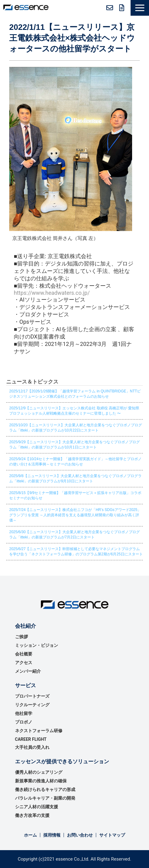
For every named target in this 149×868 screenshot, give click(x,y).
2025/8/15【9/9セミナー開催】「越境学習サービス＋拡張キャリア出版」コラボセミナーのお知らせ (75, 495)
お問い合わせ (110, 8)
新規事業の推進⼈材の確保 (41, 781)
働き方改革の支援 (32, 815)
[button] (140, 8)
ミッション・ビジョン (37, 645)
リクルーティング (32, 705)
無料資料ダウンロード (122, 8)
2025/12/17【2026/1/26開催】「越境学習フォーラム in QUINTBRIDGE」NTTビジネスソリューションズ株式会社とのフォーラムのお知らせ (75, 394)
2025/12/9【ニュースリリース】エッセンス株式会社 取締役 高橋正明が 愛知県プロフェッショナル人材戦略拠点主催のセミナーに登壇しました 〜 (74, 411)
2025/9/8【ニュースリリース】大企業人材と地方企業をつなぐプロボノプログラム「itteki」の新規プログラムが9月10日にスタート (75, 479)
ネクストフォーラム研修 (39, 731)
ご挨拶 (22, 637)
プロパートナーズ (32, 696)
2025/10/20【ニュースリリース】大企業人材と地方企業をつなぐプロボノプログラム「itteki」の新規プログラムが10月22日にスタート (76, 428)
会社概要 (24, 654)
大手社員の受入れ (32, 747)
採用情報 (52, 835)
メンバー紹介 (28, 671)
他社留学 (24, 713)
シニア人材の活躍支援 (37, 807)
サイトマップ (112, 835)
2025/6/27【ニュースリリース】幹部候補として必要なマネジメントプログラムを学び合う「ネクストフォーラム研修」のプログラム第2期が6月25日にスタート (76, 552)
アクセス (24, 663)
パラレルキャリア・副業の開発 (45, 798)
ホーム (30, 835)
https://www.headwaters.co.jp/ (52, 293)
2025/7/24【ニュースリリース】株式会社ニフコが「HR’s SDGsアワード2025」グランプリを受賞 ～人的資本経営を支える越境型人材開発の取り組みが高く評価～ (75, 515)
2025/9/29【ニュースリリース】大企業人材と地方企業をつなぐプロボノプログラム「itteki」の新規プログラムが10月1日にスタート (74, 445)
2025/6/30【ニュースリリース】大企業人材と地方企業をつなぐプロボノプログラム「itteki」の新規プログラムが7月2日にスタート (74, 535)
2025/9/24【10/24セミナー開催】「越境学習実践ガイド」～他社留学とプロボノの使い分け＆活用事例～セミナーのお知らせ (75, 462)
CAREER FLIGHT (31, 739)
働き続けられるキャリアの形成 (45, 789)
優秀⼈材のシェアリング (39, 772)
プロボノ (24, 722)
